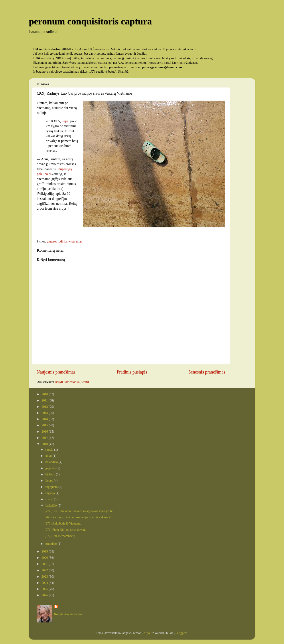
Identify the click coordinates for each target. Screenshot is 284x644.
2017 (45, 438)
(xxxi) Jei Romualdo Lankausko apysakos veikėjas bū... (80, 511)
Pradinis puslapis (132, 372)
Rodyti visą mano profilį (70, 614)
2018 (45, 444)
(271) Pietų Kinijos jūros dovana (65, 530)
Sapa (65, 121)
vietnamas (75, 241)
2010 (45, 394)
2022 (45, 570)
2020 (45, 558)
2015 (45, 425)
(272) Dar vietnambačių (60, 536)
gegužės (51, 468)
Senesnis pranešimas (207, 372)
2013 (45, 413)
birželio (51, 474)
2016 (45, 431)
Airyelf (148, 633)
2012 (45, 407)
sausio (50, 449)
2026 (45, 595)
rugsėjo (51, 493)
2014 (45, 419)
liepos (50, 481)
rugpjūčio (52, 487)
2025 (45, 589)
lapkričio (52, 505)
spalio (50, 499)
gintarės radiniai (57, 241)
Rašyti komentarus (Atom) (72, 382)
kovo (49, 456)
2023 (45, 576)
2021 (45, 564)
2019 (45, 551)
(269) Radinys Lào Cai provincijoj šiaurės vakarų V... (79, 517)
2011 (45, 400)
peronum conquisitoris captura (90, 21)
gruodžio (52, 544)
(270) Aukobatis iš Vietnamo (63, 523)
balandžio (52, 462)
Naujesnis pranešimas (56, 372)
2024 (45, 583)
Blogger (181, 633)
